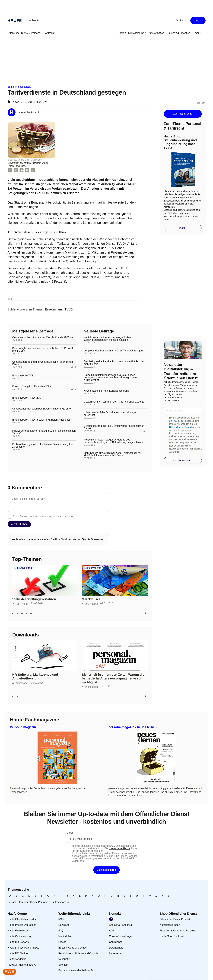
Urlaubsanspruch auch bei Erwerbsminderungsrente (42, 409)
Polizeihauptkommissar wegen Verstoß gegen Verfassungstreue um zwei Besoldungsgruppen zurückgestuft (110, 378)
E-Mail (70, 833)
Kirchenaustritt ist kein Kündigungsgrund (106, 391)
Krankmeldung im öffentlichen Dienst (33, 387)
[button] (34, 21)
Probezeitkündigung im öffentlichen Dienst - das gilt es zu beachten (43, 446)
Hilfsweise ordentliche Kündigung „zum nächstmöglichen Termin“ (44, 432)
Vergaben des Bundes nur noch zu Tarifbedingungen (113, 351)
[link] (18, 33)
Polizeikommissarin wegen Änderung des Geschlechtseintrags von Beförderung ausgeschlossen (114, 441)
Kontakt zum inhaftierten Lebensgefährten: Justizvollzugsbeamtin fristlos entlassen (108, 339)
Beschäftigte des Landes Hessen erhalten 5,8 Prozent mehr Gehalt (43, 350)
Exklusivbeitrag (23, 568)
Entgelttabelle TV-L (23, 376)
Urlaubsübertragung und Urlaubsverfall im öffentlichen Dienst (43, 363)
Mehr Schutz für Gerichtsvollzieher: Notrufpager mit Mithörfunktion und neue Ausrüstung (113, 454)
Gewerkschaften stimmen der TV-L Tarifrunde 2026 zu (43, 337)
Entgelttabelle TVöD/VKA (26, 398)
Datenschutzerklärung (180, 427)
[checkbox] (10, 517)
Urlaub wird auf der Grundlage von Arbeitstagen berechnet (111, 414)
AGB (175, 421)
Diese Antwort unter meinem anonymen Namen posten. (44, 516)
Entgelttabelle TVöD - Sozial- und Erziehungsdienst (41, 420)
